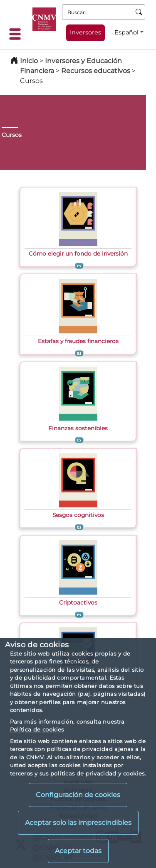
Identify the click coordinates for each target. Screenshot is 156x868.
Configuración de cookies (78, 795)
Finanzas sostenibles (78, 428)
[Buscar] (139, 12)
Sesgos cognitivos (78, 515)
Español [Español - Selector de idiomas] (126, 32)
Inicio (29, 61)
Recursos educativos (96, 71)
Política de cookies (37, 729)
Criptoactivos (78, 602)
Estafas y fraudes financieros (78, 341)
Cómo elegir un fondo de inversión (78, 254)
